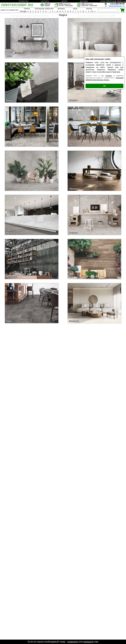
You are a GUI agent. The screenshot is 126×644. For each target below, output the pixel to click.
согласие (109, 76)
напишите (88, 642)
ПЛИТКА (27, 9)
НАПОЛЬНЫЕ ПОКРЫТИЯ (44, 9)
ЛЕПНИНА (61, 9)
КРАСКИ (89, 9)
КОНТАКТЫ (45, 1)
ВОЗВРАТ (104, 1)
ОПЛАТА (64, 1)
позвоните (73, 642)
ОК (104, 86)
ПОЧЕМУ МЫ (23, 1)
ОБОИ (75, 9)
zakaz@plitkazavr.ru (117, 6)
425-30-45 (117, 4)
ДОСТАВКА (84, 1)
